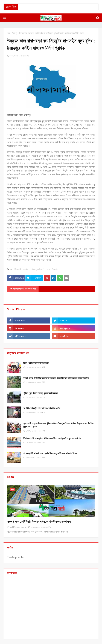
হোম (9, 33)
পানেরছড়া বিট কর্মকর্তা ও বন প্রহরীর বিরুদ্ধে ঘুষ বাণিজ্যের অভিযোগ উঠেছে (50, 453)
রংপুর (48, 269)
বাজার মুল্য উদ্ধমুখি (38, 269)
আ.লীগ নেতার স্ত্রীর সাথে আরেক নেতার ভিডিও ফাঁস (42, 408)
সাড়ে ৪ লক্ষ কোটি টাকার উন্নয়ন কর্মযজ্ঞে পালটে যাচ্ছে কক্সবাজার (39, 521)
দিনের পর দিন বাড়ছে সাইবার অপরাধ (36, 363)
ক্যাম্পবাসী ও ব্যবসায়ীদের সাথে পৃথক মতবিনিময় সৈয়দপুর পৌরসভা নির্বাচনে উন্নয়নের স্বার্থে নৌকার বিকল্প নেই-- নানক (59, 425)
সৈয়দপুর (15, 33)
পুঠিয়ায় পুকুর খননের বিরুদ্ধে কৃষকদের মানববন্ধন (41, 393)
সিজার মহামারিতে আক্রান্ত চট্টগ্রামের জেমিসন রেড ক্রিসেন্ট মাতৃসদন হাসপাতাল (52, 438)
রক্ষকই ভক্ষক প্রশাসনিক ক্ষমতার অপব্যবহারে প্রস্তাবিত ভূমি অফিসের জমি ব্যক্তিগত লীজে (56, 378)
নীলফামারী (18, 269)
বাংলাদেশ (26, 269)
